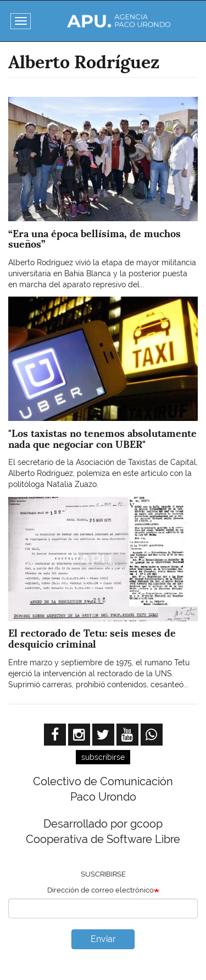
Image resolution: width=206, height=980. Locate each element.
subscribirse (103, 757)
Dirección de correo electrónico (101, 890)
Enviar (103, 939)
